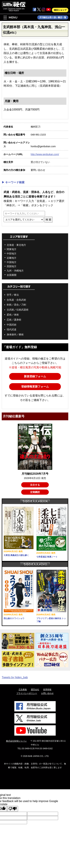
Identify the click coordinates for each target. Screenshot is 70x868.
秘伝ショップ (60, 10)
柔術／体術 (13, 315)
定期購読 (35, 492)
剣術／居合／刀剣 (16, 305)
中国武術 (12, 325)
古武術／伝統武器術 (18, 310)
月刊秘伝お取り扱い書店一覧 (53, 17)
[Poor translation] (13, 809)
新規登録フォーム (35, 376)
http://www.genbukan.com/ (45, 154)
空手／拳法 (13, 295)
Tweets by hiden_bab (15, 677)
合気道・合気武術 (16, 300)
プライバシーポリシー (27, 693)
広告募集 (23, 690)
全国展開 (12, 275)
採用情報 (47, 690)
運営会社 (35, 690)
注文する (35, 485)
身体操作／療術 (15, 334)
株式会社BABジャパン (16, 741)
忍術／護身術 (14, 320)
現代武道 (12, 329)
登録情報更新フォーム (35, 387)
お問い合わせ (47, 693)
